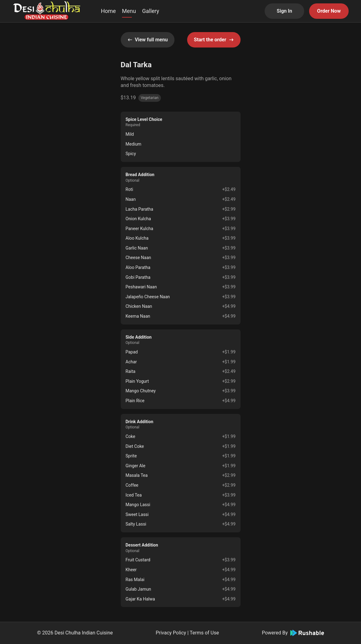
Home (108, 11)
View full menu (148, 40)
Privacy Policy (171, 633)
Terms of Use (204, 633)
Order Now (329, 11)
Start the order (214, 40)
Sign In (284, 11)
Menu (129, 11)
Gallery (151, 11)
